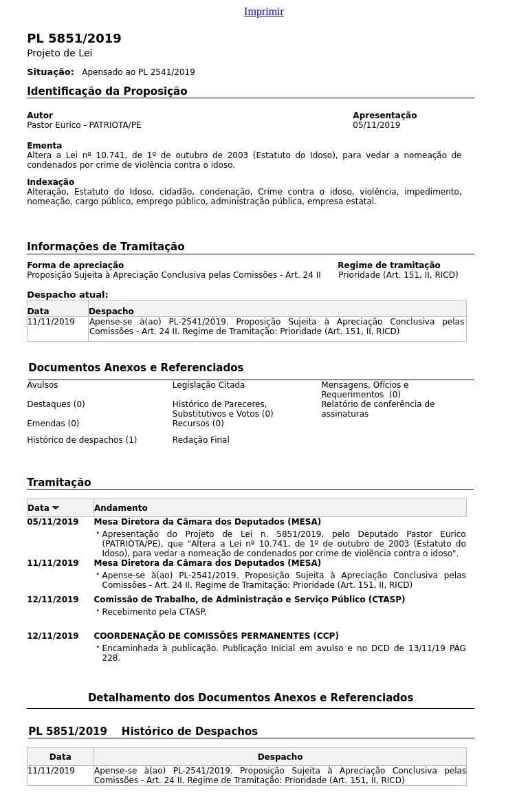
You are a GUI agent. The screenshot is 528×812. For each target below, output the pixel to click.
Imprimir (264, 11)
